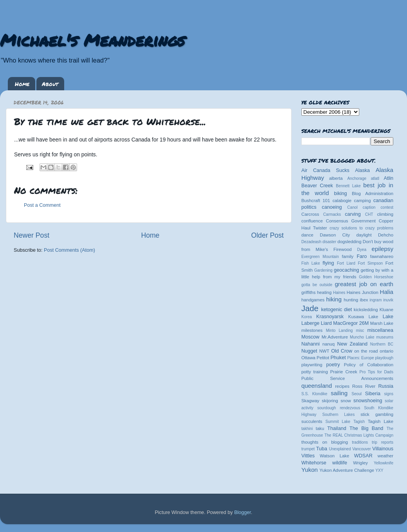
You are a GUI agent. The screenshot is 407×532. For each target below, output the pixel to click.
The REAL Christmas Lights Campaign (359, 435)
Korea (307, 317)
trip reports (383, 442)
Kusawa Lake (363, 317)
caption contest (378, 207)
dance (307, 235)
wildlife (340, 463)
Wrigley (360, 463)
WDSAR (363, 456)
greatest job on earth (364, 284)
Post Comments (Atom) (69, 250)
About (50, 84)
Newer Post (32, 235)
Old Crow (342, 351)
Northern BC (382, 344)
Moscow (310, 337)
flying (328, 263)
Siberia (373, 394)
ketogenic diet (336, 310)
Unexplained (340, 449)
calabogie (342, 201)
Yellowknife (384, 463)
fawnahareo (382, 256)
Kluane (386, 310)
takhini (307, 429)
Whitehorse (314, 463)
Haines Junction (363, 292)
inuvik (388, 300)
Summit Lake (338, 422)
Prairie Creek (344, 372)
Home (22, 84)
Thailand (337, 428)
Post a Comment (42, 205)
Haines (339, 293)
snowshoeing (368, 401)
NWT (324, 351)
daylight (364, 235)
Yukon (310, 470)
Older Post (267, 235)
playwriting (312, 365)
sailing (339, 393)
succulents (312, 421)
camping (363, 201)
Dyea (362, 250)
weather (385, 456)
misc (360, 330)
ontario (386, 351)
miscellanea (380, 330)
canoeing (332, 207)
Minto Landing (339, 330)
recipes (342, 386)
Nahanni (311, 344)
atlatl (375, 178)
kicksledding (366, 310)
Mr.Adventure (335, 337)
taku (320, 428)
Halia (387, 292)
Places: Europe (360, 358)
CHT (369, 214)
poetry (333, 365)
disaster (329, 242)
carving (353, 214)
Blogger (242, 512)
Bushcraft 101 (316, 201)
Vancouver (361, 449)
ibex (364, 300)
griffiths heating (316, 292)
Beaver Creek (317, 186)
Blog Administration (373, 193)
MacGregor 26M (351, 323)
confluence (312, 221)
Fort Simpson (370, 263)
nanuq (329, 344)
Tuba (322, 449)
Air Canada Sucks (325, 170)
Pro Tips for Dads (376, 372)
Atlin (389, 178)
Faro (362, 256)
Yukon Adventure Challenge (347, 470)
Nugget (309, 351)
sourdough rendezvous (339, 408)
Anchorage (357, 178)
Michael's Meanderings (92, 40)
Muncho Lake (362, 337)
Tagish (359, 422)
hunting (351, 300)
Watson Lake (334, 456)
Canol (352, 207)
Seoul (357, 394)
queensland (317, 386)
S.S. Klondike (314, 394)
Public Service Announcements (347, 378)
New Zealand (352, 344)
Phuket (338, 358)
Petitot (323, 358)
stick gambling (377, 414)
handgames (313, 300)
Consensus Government (351, 221)
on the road (366, 351)
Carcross (310, 214)
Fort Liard (346, 263)
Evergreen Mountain (320, 257)
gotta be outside (317, 285)
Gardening (323, 270)
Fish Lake (311, 263)
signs (389, 394)
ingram (376, 300)
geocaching (346, 270)
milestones (312, 330)
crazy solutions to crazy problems (361, 228)
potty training (315, 372)
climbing (385, 214)
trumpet (308, 449)
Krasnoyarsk (330, 317)
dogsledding (349, 242)
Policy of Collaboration (369, 365)
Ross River (364, 386)
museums (385, 337)
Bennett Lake (348, 186)
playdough (384, 358)
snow (346, 401)
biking (341, 193)
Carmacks (332, 214)
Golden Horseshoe (376, 277)
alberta (336, 178)
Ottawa (308, 358)
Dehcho (386, 235)
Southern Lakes (339, 415)
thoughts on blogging (325, 442)
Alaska (362, 170)
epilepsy (383, 249)
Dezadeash (311, 242)
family (348, 256)
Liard (326, 323)
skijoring (330, 401)
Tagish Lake (381, 421)
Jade (310, 308)
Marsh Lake (382, 323)
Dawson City (335, 235)
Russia (386, 386)
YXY (379, 470)
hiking (334, 299)
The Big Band (366, 428)
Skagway (310, 401)
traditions (360, 442)
